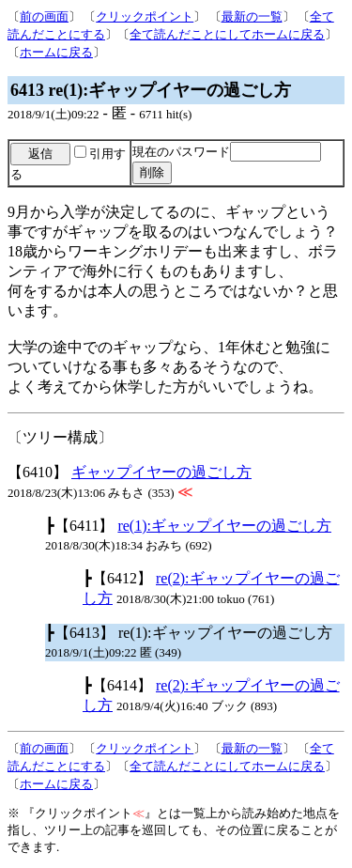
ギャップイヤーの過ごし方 (161, 472)
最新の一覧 (252, 16)
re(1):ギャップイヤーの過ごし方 (224, 526)
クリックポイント (145, 16)
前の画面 (44, 16)
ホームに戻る (56, 52)
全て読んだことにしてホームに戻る (227, 34)
